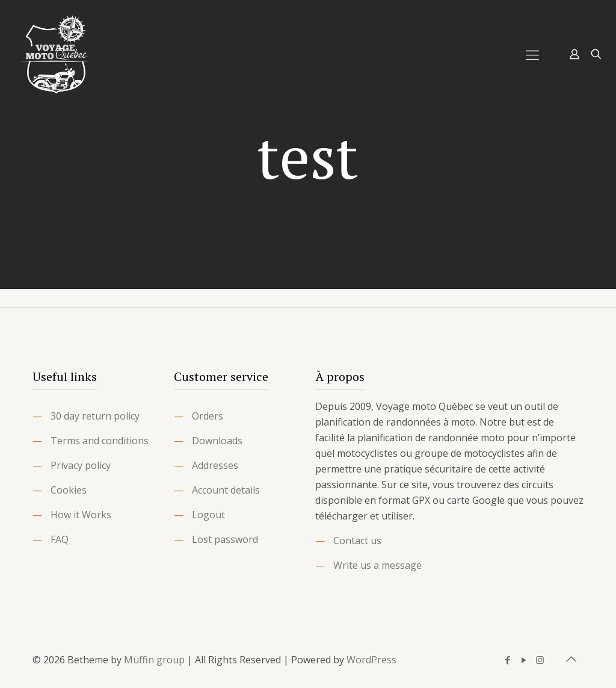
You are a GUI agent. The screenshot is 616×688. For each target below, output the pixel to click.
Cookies (69, 490)
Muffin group (154, 660)
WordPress (371, 660)
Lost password (225, 539)
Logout (208, 515)
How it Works (81, 515)
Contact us (357, 541)
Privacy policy (81, 465)
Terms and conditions (100, 441)
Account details (226, 490)
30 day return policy (95, 416)
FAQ (60, 539)
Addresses (215, 465)
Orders (208, 416)
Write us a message (377, 565)
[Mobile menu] (532, 54)
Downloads (217, 441)
